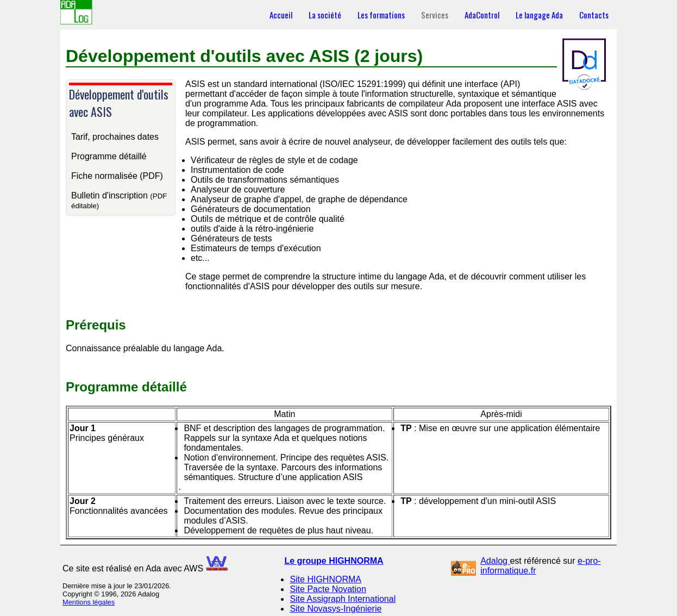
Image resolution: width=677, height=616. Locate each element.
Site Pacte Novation (328, 589)
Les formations (381, 15)
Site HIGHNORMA (325, 579)
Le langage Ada (539, 15)
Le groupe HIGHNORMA (334, 561)
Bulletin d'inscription (119, 200)
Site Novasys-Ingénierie (336, 609)
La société (325, 15)
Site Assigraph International (343, 599)
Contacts (594, 15)
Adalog (495, 561)
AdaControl (482, 15)
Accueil (281, 15)
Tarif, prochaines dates (115, 137)
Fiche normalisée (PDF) (117, 176)
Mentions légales (89, 602)
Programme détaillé (109, 156)
